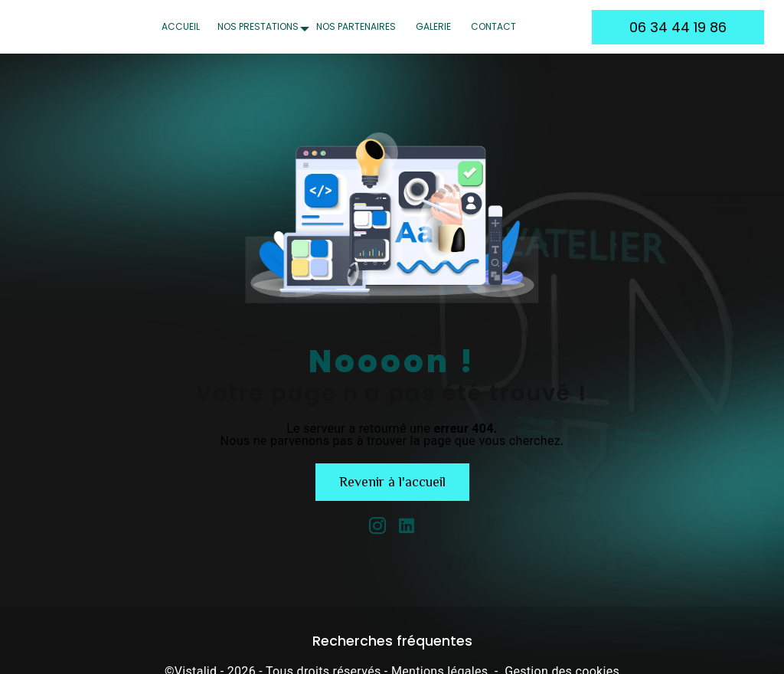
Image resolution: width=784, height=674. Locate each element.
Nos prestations (258, 26)
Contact (493, 26)
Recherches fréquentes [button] (392, 641)
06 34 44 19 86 (678, 27)
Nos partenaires (356, 26)
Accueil (181, 26)
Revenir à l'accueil (392, 482)
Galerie (433, 26)
